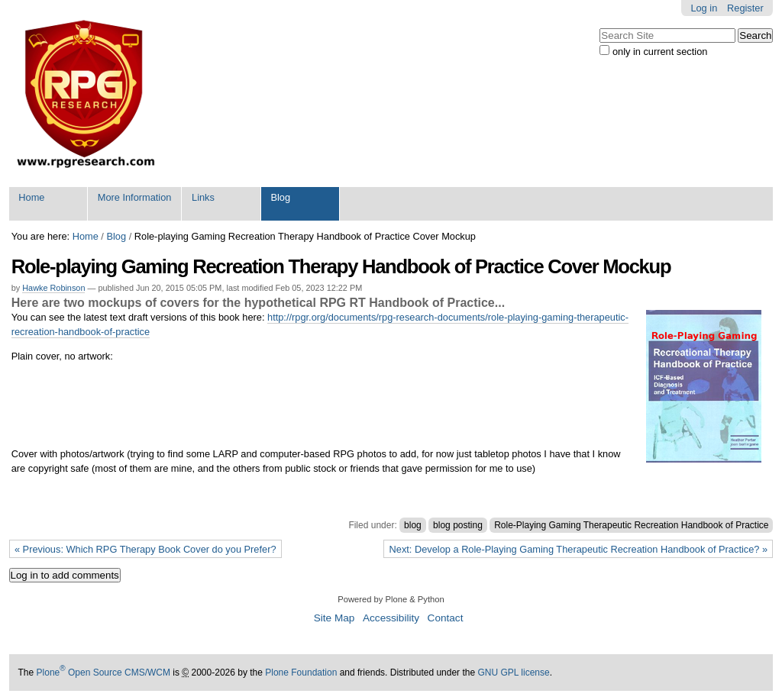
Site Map (334, 618)
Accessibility (391, 618)
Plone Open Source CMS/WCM (103, 673)
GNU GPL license (513, 673)
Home (31, 197)
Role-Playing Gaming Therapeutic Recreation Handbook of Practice (631, 525)
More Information (135, 197)
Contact (446, 618)
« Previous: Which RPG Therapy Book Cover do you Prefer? (145, 549)
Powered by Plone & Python (391, 599)
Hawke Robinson (53, 288)
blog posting (458, 525)
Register (745, 8)
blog (413, 525)
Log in (704, 8)
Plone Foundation (301, 673)
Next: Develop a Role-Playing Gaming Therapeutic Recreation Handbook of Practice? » (579, 549)
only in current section (660, 52)
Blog (280, 197)
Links (203, 197)
